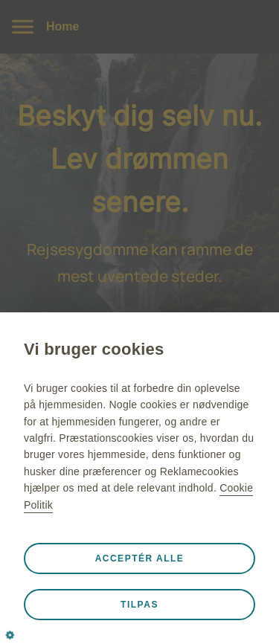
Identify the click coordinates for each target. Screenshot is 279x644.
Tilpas (139, 605)
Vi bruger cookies (94, 349)
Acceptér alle (140, 558)
